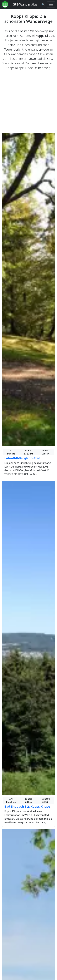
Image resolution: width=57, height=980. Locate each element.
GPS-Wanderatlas (25, 4)
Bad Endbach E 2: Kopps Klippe (27, 806)
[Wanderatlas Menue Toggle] (51, 4)
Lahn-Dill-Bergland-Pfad (22, 458)
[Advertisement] (28, 101)
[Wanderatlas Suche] (43, 4)
